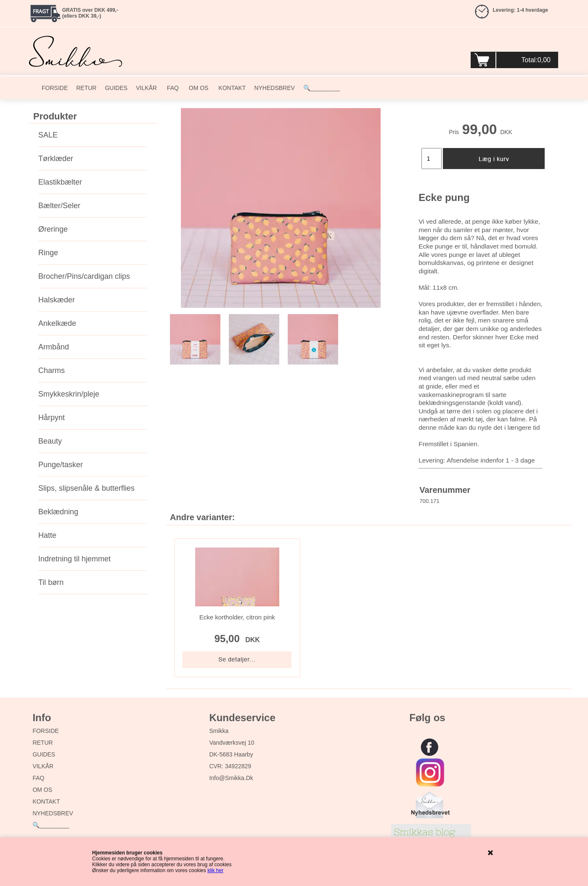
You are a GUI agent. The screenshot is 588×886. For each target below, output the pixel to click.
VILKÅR (146, 88)
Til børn (51, 582)
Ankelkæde (57, 323)
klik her (215, 870)
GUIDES (116, 88)
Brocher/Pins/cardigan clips (84, 276)
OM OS (198, 88)
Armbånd (54, 347)
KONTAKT (231, 88)
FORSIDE (55, 88)
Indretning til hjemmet (74, 559)
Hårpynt (52, 418)
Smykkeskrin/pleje (69, 394)
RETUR (86, 88)
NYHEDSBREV (274, 88)
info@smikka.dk (231, 778)
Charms (52, 370)
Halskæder (57, 300)
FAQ (172, 88)
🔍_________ (322, 88)
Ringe (48, 253)
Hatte (47, 535)
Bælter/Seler (59, 206)
